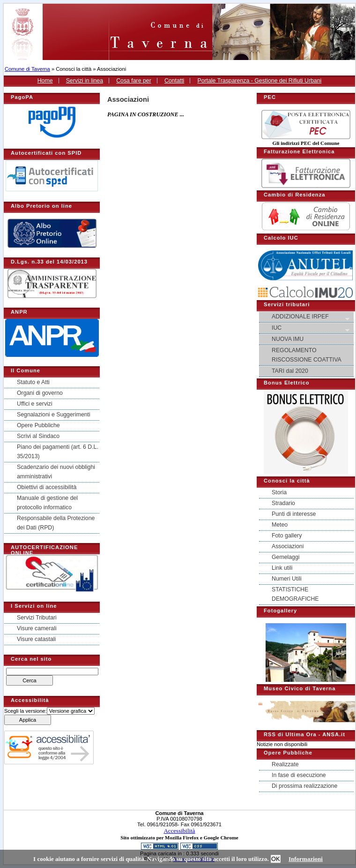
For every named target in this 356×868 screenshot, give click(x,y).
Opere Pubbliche (38, 425)
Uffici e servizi (35, 404)
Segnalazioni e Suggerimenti (54, 415)
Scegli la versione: (26, 711)
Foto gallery (287, 536)
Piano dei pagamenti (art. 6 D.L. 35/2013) (58, 452)
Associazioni (288, 546)
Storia (279, 492)
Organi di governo (40, 393)
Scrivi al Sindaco (38, 436)
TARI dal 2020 (290, 371)
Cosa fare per (134, 81)
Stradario (283, 503)
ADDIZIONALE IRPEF (307, 317)
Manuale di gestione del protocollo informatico (47, 503)
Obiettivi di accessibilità (47, 487)
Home (45, 81)
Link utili (282, 568)
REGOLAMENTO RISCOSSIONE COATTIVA (307, 355)
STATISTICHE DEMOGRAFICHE (295, 594)
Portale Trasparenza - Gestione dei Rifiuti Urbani (259, 81)
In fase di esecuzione (299, 775)
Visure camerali (37, 628)
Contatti (174, 81)
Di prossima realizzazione (304, 786)
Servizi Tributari (37, 618)
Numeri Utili (287, 579)
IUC (307, 328)
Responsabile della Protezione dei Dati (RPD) (56, 523)
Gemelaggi (286, 557)
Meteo (280, 525)
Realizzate (285, 764)
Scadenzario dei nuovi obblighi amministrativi (56, 472)
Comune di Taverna (27, 69)
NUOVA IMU (288, 339)
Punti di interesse (294, 514)
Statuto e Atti (33, 382)
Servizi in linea (85, 81)
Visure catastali (36, 639)
